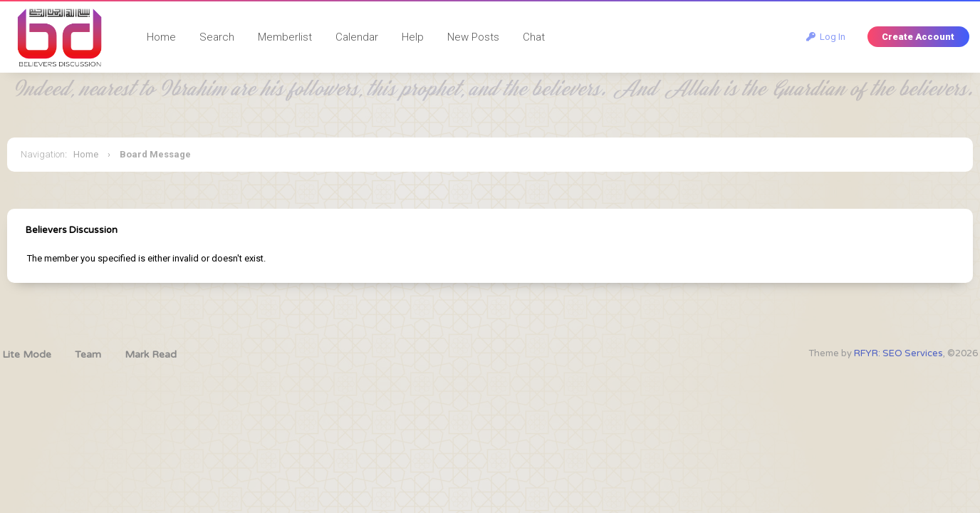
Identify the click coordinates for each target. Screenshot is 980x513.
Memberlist (285, 37)
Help (413, 37)
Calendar (357, 37)
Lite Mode (27, 354)
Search (217, 37)
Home (161, 37)
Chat (534, 37)
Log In (826, 37)
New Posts (473, 37)
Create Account (918, 37)
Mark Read (151, 354)
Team (88, 354)
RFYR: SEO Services (898, 353)
